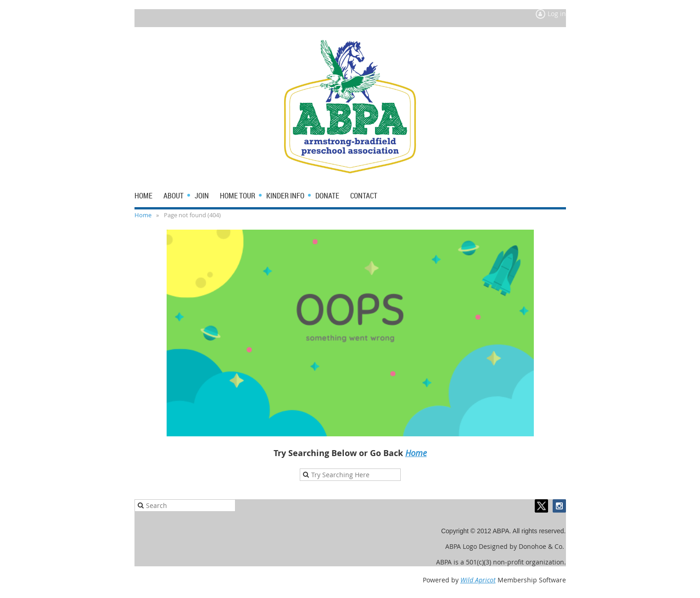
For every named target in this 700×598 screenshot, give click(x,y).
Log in (557, 14)
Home (143, 215)
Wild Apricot (478, 580)
